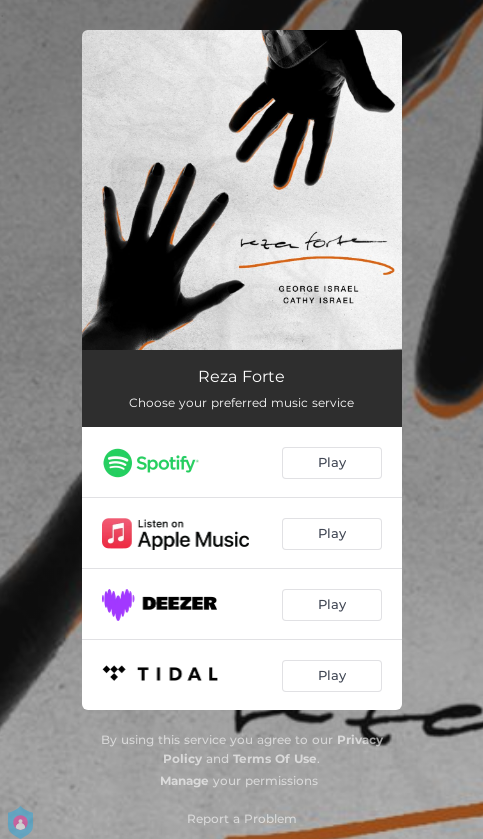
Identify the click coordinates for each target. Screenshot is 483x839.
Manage (184, 780)
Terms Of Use (275, 758)
